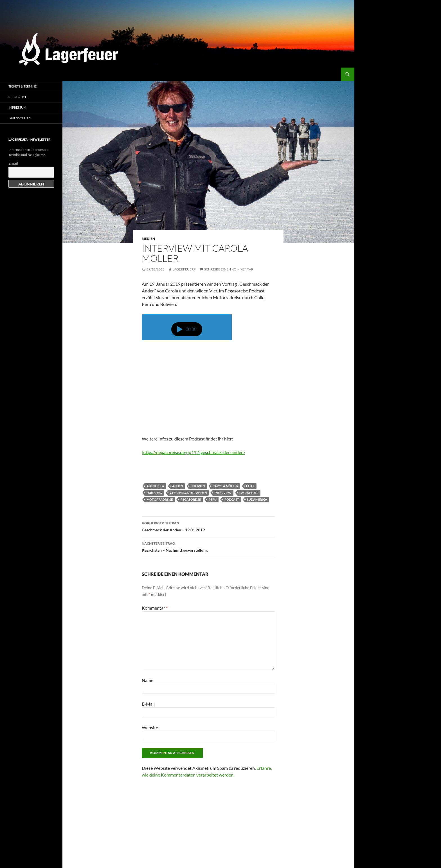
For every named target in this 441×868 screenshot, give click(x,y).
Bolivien (198, 486)
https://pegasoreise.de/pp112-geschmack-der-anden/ (193, 452)
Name (148, 680)
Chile (250, 486)
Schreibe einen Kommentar (229, 269)
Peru (213, 499)
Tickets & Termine (22, 86)
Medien (148, 239)
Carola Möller (225, 486)
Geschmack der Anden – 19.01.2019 (208, 526)
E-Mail (148, 704)
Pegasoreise (191, 499)
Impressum (17, 107)
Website (150, 727)
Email (13, 163)
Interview (223, 493)
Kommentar (155, 608)
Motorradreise (160, 499)
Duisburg (154, 493)
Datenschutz (19, 118)
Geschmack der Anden (188, 493)
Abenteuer (155, 486)
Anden (177, 486)
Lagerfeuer (249, 493)
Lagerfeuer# (184, 269)
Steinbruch (18, 97)
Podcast (232, 499)
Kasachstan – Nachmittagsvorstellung (208, 546)
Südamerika (257, 499)
